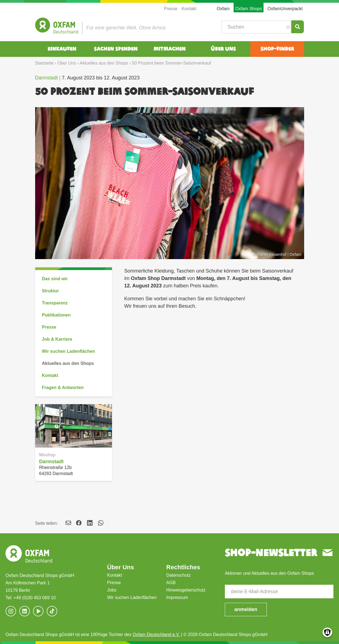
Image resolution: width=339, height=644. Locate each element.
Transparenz (55, 303)
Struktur (51, 291)
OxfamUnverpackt (285, 9)
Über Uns (223, 49)
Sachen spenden (116, 49)
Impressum (177, 597)
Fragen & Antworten (63, 388)
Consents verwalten (327, 632)
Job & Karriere (57, 339)
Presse (171, 9)
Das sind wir (55, 279)
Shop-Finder (277, 49)
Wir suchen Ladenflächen (69, 351)
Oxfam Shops (249, 9)
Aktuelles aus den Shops (104, 63)
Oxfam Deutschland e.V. (156, 635)
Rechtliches (183, 567)
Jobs (112, 590)
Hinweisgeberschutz (186, 590)
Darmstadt (47, 78)
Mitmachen (169, 49)
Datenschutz (179, 575)
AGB (171, 583)
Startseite (44, 63)
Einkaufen (62, 49)
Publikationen (56, 315)
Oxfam (223, 9)
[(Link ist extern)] (52, 611)
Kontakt (189, 9)
